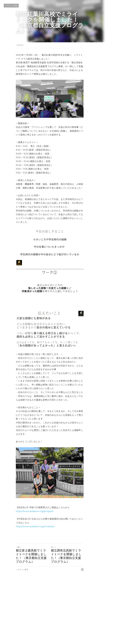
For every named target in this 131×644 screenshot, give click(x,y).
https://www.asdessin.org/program (35, 578)
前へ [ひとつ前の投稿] (19, 610)
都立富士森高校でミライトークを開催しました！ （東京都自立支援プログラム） (39, 617)
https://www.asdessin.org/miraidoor (35, 590)
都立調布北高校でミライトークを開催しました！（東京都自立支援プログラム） (90, 617)
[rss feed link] (114, 629)
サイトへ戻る (11, 6)
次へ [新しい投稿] (69, 610)
